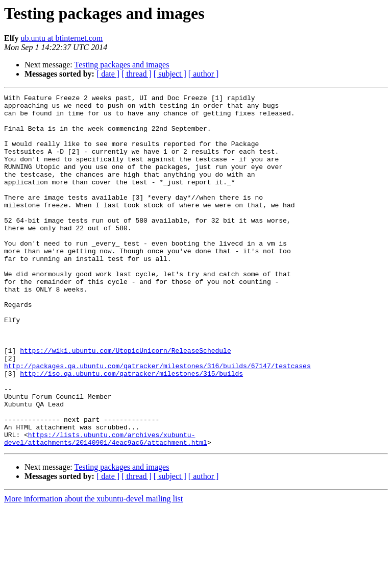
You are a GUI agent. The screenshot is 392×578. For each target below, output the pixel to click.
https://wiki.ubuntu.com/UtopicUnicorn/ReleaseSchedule (125, 402)
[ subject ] (170, 74)
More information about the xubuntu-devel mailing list (93, 569)
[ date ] (108, 74)
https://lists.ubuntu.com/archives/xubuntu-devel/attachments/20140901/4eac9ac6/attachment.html (106, 508)
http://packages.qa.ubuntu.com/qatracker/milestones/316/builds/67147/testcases (157, 421)
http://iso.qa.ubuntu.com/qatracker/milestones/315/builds (131, 430)
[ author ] (204, 74)
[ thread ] (137, 74)
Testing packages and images (121, 65)
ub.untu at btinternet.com (62, 38)
